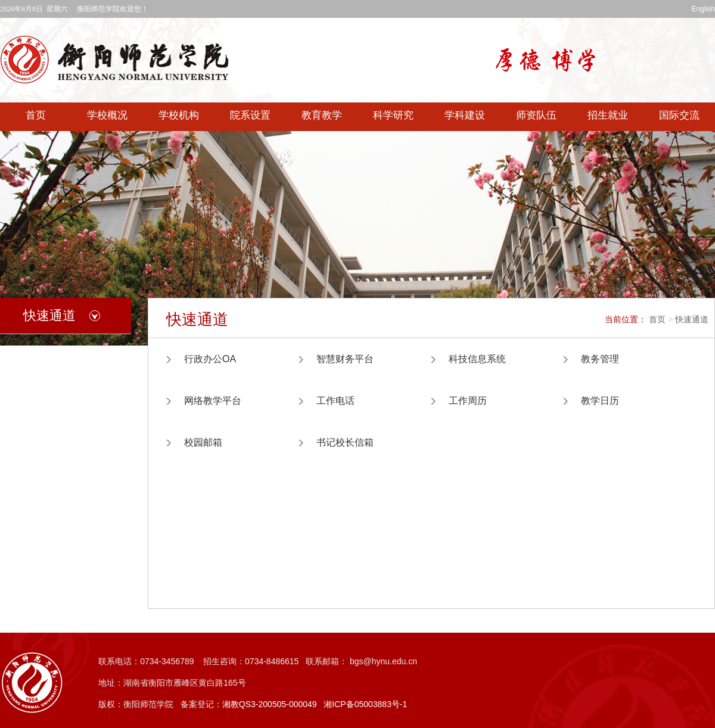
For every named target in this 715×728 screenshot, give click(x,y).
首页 (36, 115)
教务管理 (600, 359)
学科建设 (465, 115)
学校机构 (179, 115)
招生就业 (608, 115)
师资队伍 (536, 115)
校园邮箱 (203, 442)
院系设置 (250, 115)
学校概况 (107, 115)
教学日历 (600, 401)
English (703, 9)
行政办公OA (210, 359)
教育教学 (322, 115)
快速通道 (692, 319)
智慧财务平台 (345, 359)
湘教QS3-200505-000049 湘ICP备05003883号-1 (315, 704)
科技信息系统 (477, 359)
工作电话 (335, 401)
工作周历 (468, 401)
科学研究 (393, 115)
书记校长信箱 (345, 442)
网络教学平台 (213, 401)
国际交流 (679, 115)
